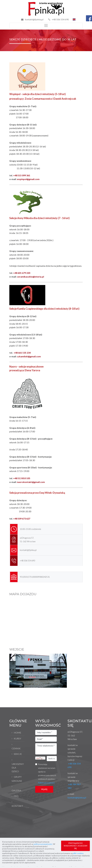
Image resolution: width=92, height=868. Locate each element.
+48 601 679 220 (22, 273)
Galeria (16, 790)
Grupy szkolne (17, 779)
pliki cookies (78, 853)
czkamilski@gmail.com (29, 356)
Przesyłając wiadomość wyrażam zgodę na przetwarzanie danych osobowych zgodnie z (47, 774)
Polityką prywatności (46, 783)
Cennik (16, 748)
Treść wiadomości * (46, 749)
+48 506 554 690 (59, 19)
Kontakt (17, 806)
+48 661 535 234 (22, 353)
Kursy (17, 738)
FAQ (16, 796)
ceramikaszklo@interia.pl (30, 277)
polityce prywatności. (43, 844)
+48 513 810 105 (22, 478)
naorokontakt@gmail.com (31, 482)
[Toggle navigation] (46, 25)
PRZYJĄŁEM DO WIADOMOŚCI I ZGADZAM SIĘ (75, 846)
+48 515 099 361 (22, 175)
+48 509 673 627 (22, 519)
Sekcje (18, 754)
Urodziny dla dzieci (18, 768)
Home (17, 733)
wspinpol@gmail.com (28, 179)
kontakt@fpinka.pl (34, 19)
